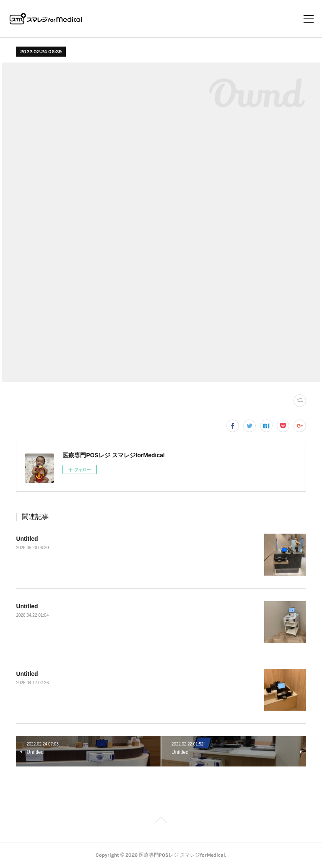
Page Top (161, 821)
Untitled (27, 539)
